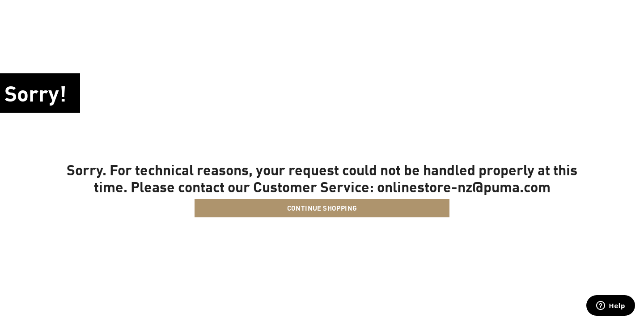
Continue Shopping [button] (322, 208)
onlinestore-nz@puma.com (464, 186)
